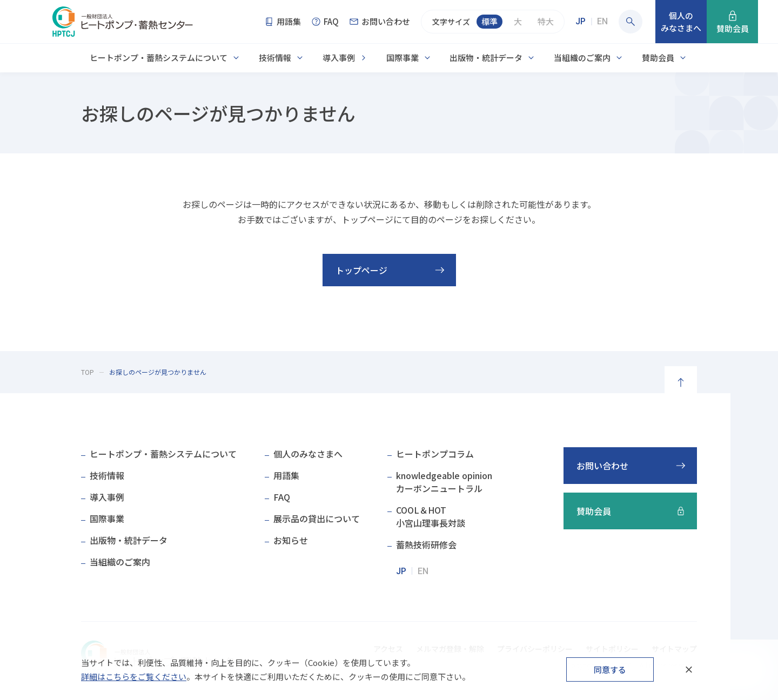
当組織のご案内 (582, 58)
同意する (610, 669)
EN (602, 21)
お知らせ (291, 540)
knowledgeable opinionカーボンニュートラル (444, 482)
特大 (546, 21)
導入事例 (339, 58)
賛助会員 (658, 58)
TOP (88, 372)
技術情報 (275, 58)
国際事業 (403, 58)
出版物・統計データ (486, 58)
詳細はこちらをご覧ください (134, 677)
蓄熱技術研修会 (426, 544)
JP (581, 21)
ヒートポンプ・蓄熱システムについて (159, 58)
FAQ (282, 497)
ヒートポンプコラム (435, 454)
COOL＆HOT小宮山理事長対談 (431, 516)
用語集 (286, 475)
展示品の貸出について (317, 519)
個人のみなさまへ (308, 454)
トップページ (361, 270)
